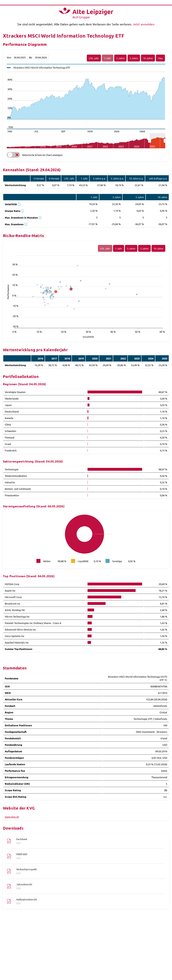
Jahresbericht (89, 886)
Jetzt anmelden (143, 24)
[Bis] (41, 57)
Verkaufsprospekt (89, 871)
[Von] (20, 57)
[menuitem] (157, 141)
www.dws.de (12, 817)
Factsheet (89, 841)
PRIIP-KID (89, 856)
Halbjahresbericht (89, 901)
